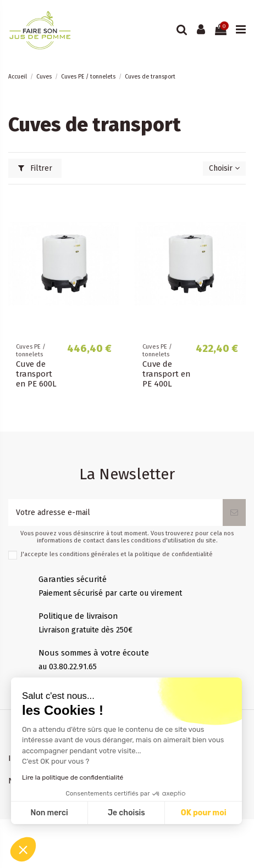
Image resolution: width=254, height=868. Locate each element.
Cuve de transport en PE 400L (166, 374)
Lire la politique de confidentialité (73, 777)
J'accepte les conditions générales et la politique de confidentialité (117, 554)
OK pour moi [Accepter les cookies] (204, 813)
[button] (23, 849)
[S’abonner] (234, 513)
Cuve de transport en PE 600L (36, 374)
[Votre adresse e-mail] (115, 513)
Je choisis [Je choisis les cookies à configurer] (126, 813)
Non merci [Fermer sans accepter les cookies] (49, 813)
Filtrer (35, 168)
